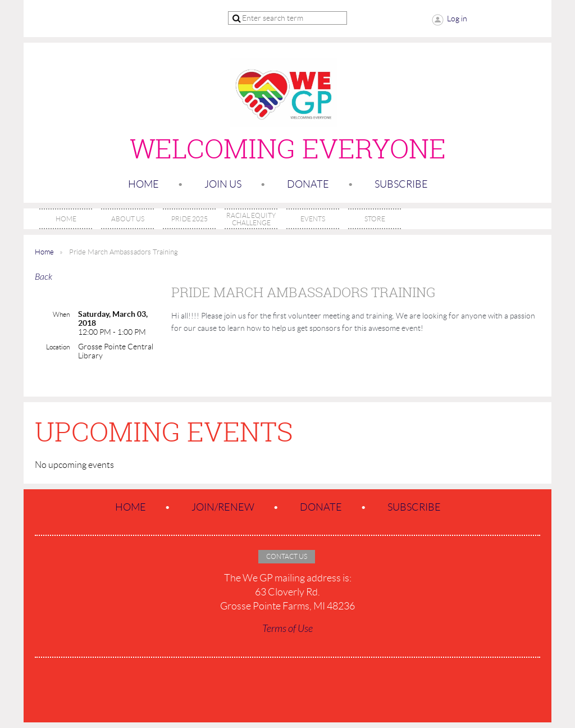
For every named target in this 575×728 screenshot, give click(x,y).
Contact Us (287, 556)
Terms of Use (287, 629)
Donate (308, 184)
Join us (223, 184)
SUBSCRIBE (401, 184)
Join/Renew (223, 507)
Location (58, 347)
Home (143, 184)
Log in (457, 19)
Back (44, 277)
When (61, 314)
